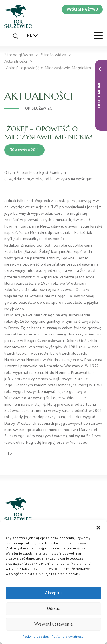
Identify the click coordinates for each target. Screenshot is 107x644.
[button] (98, 527)
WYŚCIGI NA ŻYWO (82, 9)
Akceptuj (53, 593)
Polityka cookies (36, 636)
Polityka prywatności (68, 636)
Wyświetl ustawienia (53, 624)
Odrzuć (54, 608)
